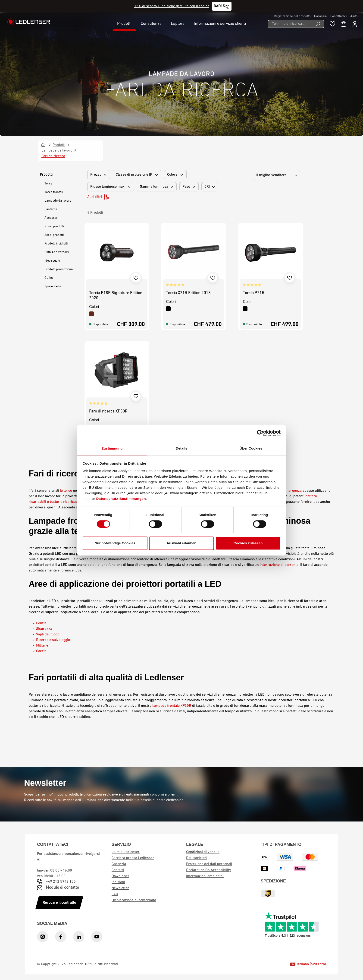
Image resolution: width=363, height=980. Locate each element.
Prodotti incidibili (56, 244)
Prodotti (46, 175)
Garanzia (320, 16)
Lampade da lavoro (58, 201)
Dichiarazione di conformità (134, 900)
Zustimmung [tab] (112, 448)
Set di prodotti (54, 235)
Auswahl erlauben (181, 543)
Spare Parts (53, 287)
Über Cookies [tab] (251, 448)
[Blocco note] (332, 24)
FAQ (115, 894)
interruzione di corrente (279, 565)
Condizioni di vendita (203, 852)
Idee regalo (52, 261)
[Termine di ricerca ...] (290, 24)
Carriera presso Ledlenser (133, 858)
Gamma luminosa (157, 187)
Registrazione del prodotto (292, 16)
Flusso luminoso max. (111, 187)
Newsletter (120, 888)
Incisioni (118, 882)
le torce (66, 491)
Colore (175, 175)
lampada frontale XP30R (172, 706)
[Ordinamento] (277, 175)
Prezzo (99, 175)
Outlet (49, 278)
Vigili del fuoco (48, 634)
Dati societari (197, 858)
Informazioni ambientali (205, 876)
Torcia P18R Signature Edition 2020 (116, 296)
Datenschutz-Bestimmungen (121, 499)
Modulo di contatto (62, 888)
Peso (189, 187)
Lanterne (51, 209)
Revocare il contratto (59, 903)
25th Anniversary (57, 252)
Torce (48, 184)
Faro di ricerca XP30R (108, 411)
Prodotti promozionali (59, 269)
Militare (42, 646)
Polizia (41, 623)
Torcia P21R (254, 293)
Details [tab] (181, 448)
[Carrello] (344, 24)
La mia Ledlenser (126, 852)
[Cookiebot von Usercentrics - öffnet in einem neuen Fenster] (260, 433)
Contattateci (338, 16)
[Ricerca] (318, 24)
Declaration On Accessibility (209, 870)
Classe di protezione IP (137, 175)
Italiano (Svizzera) (308, 964)
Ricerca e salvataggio (53, 640)
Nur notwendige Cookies (115, 543)
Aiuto (354, 16)
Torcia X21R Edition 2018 (188, 293)
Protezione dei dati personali (209, 864)
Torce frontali (54, 192)
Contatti (118, 870)
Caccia (41, 651)
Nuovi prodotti (54, 227)
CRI (210, 187)
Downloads (120, 876)
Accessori (51, 218)
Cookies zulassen (248, 543)
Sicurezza (44, 629)
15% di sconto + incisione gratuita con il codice (172, 6)
